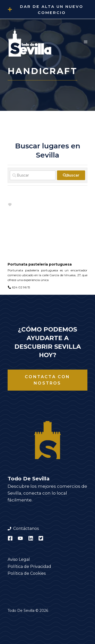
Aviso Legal (19, 559)
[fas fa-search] (71, 175)
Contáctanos (26, 528)
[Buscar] (33, 175)
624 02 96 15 (21, 287)
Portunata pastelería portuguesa (40, 264)
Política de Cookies (27, 573)
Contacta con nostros (47, 380)
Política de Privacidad (29, 567)
